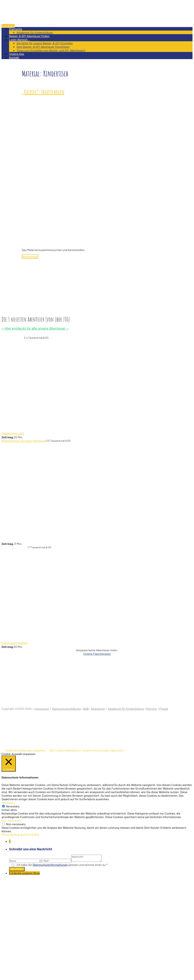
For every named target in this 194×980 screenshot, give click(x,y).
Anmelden (8, 26)
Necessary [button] (8, 803)
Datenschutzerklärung (66, 709)
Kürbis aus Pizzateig (14, 643)
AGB (86, 709)
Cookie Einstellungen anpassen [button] (25, 750)
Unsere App (17, 54)
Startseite (16, 29)
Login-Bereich (20, 39)
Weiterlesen (30, 256)
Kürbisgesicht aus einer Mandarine (24, 441)
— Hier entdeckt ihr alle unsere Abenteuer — (35, 328)
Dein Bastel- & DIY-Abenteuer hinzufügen (43, 47)
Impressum (42, 709)
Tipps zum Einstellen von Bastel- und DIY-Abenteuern (51, 50)
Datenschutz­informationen (50, 865)
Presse (164, 709)
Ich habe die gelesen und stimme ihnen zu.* (62, 865)
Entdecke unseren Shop (24, 873)
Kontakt (14, 57)
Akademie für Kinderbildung (35, 32)
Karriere (152, 709)
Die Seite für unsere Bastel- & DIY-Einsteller (45, 43)
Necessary (13, 806)
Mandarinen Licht (13, 433)
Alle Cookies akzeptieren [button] (65, 750)
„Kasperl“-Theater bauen (43, 92)
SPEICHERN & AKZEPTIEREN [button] (20, 835)
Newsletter (98, 709)
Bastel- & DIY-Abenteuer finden (29, 36)
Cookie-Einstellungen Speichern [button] (103, 750)
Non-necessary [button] (11, 820)
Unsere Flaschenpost (97, 654)
